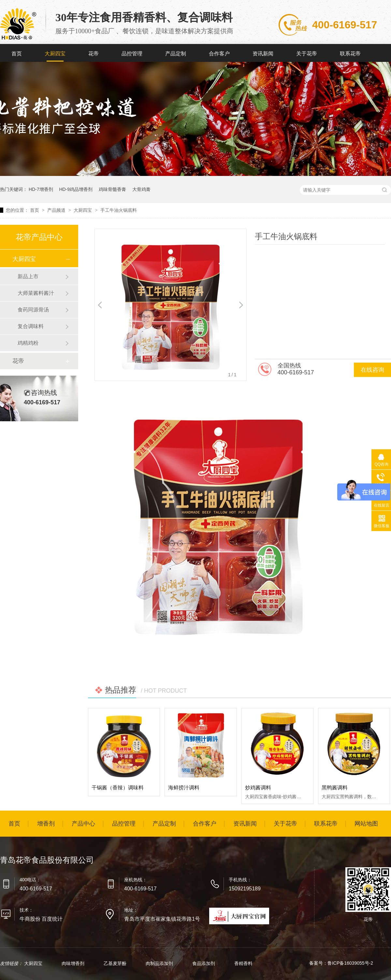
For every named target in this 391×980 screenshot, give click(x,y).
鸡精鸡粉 (28, 343)
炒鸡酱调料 (258, 788)
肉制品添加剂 (160, 963)
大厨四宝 (55, 54)
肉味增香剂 (74, 963)
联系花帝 (350, 54)
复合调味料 (31, 326)
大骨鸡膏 (141, 189)
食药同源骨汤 (33, 310)
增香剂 (46, 824)
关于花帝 (307, 54)
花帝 (94, 54)
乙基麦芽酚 (116, 963)
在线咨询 (372, 370)
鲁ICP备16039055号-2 (350, 963)
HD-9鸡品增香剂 (76, 189)
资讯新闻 (263, 54)
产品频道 (57, 210)
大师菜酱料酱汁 (36, 293)
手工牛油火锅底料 (119, 210)
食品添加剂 (204, 963)
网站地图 (366, 824)
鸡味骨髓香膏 (112, 189)
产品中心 (83, 824)
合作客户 (219, 54)
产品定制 (176, 54)
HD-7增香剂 (41, 189)
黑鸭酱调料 (335, 788)
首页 (17, 54)
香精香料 (243, 963)
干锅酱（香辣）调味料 (118, 788)
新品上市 (28, 276)
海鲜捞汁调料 (184, 788)
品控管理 (132, 54)
